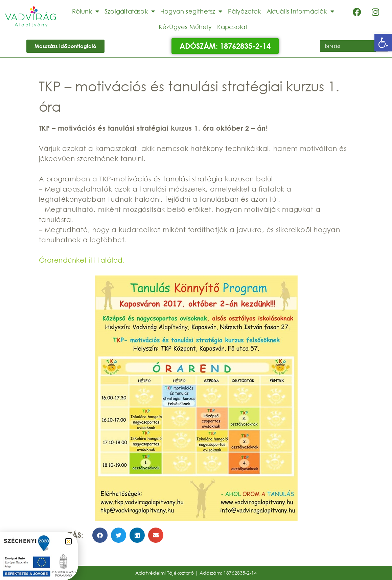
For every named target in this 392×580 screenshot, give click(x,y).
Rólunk (86, 11)
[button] (383, 43)
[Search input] (350, 46)
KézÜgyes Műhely (185, 27)
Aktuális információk (300, 11)
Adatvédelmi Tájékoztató (165, 573)
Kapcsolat (232, 27)
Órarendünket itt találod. (82, 260)
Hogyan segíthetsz (191, 11)
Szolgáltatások (130, 11)
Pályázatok (245, 11)
